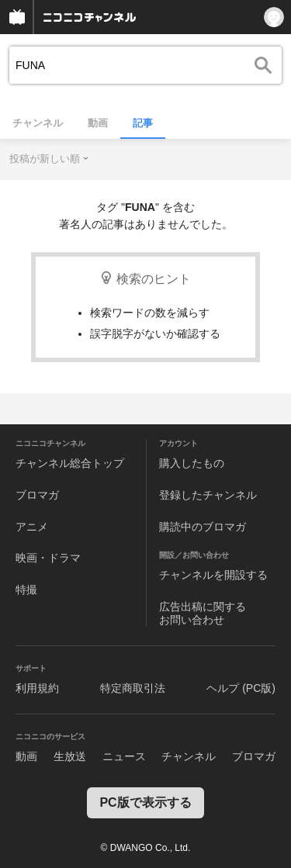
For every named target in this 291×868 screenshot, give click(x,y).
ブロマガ (37, 495)
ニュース (124, 756)
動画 (98, 123)
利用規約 (37, 688)
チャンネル (38, 123)
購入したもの (192, 463)
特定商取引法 (133, 688)
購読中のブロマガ (203, 527)
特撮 (26, 590)
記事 (143, 123)
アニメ (32, 527)
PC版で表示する (145, 802)
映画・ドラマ (48, 558)
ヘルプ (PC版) (241, 688)
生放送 (70, 756)
